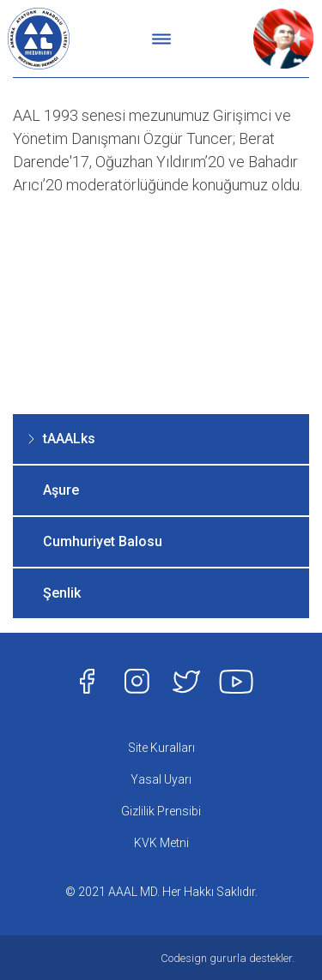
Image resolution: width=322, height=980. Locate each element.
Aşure (61, 490)
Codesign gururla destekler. (228, 958)
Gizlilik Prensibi (161, 811)
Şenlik (62, 593)
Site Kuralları (161, 748)
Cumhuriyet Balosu (103, 541)
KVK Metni (161, 843)
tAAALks (69, 439)
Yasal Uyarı (161, 779)
